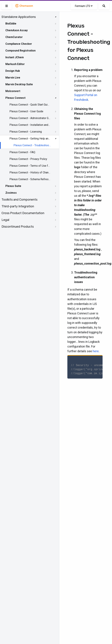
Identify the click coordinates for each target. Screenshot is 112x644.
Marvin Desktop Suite (19, 84)
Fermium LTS (84, 6)
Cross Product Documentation (23, 213)
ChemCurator (14, 37)
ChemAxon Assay (17, 30)
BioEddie (11, 24)
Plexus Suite (13, 186)
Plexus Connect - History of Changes (30, 172)
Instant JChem (15, 57)
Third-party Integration (18, 206)
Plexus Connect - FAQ (22, 152)
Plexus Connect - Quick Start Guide (30, 105)
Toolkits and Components (19, 200)
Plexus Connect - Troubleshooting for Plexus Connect (32, 145)
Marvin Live (13, 78)
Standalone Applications (19, 17)
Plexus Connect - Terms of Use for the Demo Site (30, 166)
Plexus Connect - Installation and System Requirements (30, 125)
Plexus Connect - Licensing (26, 132)
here (96, 351)
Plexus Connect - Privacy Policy (28, 159)
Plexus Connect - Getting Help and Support (30, 139)
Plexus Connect (15, 98)
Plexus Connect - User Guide (26, 111)
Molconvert (13, 91)
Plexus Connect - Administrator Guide (30, 118)
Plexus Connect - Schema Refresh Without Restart (30, 179)
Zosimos (11, 193)
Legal (5, 220)
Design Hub (13, 71)
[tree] (30, 122)
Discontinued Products (18, 227)
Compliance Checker (19, 44)
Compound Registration (20, 51)
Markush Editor (15, 64)
